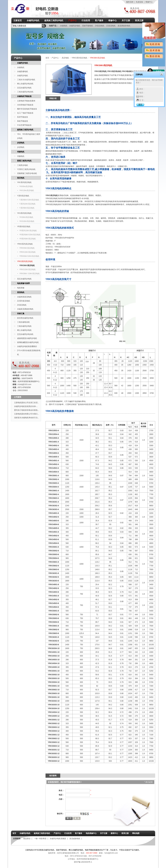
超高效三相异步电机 (54, 20)
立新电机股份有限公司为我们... (27, 414)
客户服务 (99, 20)
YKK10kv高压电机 (27, 190)
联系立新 (139, 20)
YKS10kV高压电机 (27, 221)
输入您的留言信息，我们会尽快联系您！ (150, 83)
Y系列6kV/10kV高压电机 (29, 200)
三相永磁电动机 (23, 322)
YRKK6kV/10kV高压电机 (29, 256)
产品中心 (72, 20)
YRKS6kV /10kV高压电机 (30, 274)
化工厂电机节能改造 (25, 113)
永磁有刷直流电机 (24, 297)
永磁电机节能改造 (24, 96)
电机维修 (21, 288)
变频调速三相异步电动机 (27, 173)
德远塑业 (27, 839)
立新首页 (18, 20)
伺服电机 (21, 152)
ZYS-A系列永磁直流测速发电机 (29, 353)
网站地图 (136, 833)
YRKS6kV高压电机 (27, 265)
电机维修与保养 (23, 283)
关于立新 (126, 20)
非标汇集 (21, 314)
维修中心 (149, 2)
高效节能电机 (88, 26)
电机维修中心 (91, 833)
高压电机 (21, 178)
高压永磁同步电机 (24, 279)
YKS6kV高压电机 (26, 217)
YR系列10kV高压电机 (28, 231)
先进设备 (139, 2)
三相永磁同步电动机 (25, 92)
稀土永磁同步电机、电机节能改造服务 (84, 850)
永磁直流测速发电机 (25, 309)
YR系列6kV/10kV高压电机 (30, 235)
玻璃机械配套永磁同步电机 (28, 342)
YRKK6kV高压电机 (27, 248)
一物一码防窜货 (40, 839)
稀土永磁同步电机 (24, 330)
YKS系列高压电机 (24, 213)
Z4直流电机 (100, 26)
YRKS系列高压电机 (25, 261)
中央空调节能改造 (24, 125)
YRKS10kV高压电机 (27, 270)
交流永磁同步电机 (24, 88)
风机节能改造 (23, 121)
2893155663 (23, 390)
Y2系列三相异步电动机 (26, 169)
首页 (47, 58)
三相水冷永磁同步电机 (26, 80)
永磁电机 (64, 26)
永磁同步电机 (33, 20)
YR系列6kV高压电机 (28, 239)
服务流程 (130, 2)
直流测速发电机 (124, 26)
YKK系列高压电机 (24, 182)
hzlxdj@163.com (25, 384)
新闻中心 (114, 833)
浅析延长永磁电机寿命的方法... (27, 418)
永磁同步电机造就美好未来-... (26, 406)
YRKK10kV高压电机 (27, 252)
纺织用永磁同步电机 (25, 318)
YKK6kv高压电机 (26, 186)
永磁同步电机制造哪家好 (27, 346)
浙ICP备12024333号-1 (83, 862)
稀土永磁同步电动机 (25, 84)
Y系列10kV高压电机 (27, 204)
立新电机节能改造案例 (26, 101)
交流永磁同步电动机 (25, 334)
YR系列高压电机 (24, 227)
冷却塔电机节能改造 (25, 105)
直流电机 (21, 292)
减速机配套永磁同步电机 (27, 338)
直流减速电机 (75, 839)
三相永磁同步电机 (24, 326)
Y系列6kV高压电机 (27, 208)
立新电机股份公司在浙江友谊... (27, 403)
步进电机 (21, 143)
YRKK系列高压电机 (25, 244)
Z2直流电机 (111, 26)
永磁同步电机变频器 (58, 839)
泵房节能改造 (23, 117)
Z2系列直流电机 (24, 301)
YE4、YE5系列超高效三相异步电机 (29, 136)
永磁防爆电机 (23, 72)
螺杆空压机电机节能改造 (27, 109)
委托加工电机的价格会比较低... (27, 410)
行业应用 (86, 20)
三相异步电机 (23, 165)
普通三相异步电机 (24, 161)
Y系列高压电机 (23, 196)
